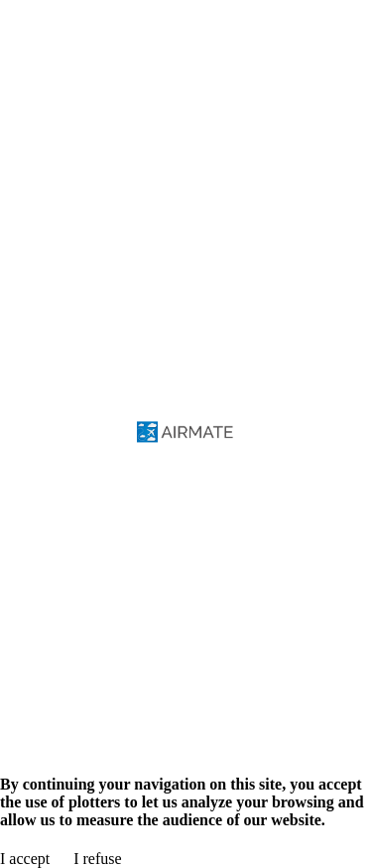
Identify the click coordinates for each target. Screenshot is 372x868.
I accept (25, 859)
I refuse (97, 859)
